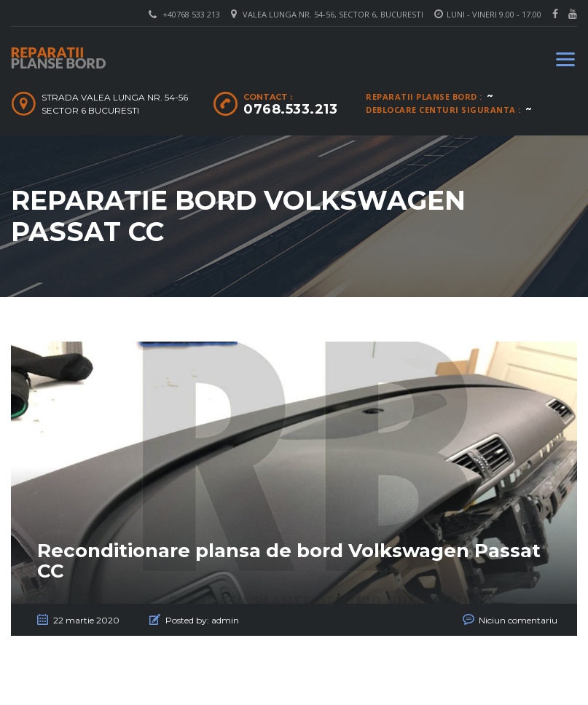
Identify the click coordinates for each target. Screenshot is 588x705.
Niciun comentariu (518, 620)
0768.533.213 (290, 109)
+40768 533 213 (191, 14)
